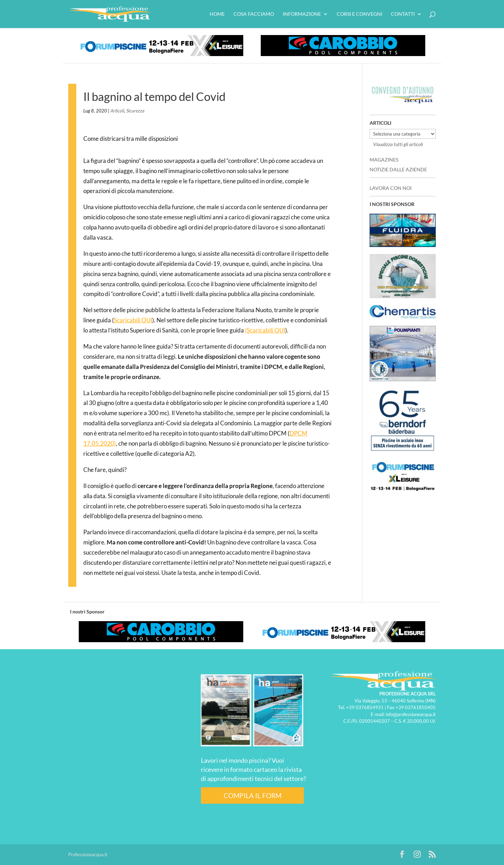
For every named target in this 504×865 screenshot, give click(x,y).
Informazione (302, 14)
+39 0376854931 (365, 707)
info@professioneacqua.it (411, 714)
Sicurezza (135, 111)
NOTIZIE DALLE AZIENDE (398, 169)
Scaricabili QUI (133, 320)
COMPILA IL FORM (253, 795)
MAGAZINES (384, 160)
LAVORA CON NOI (391, 188)
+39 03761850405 (416, 707)
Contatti (403, 14)
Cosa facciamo (254, 14)
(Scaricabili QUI (265, 330)
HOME (217, 14)
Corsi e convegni (359, 14)
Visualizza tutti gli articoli (398, 144)
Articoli (117, 111)
